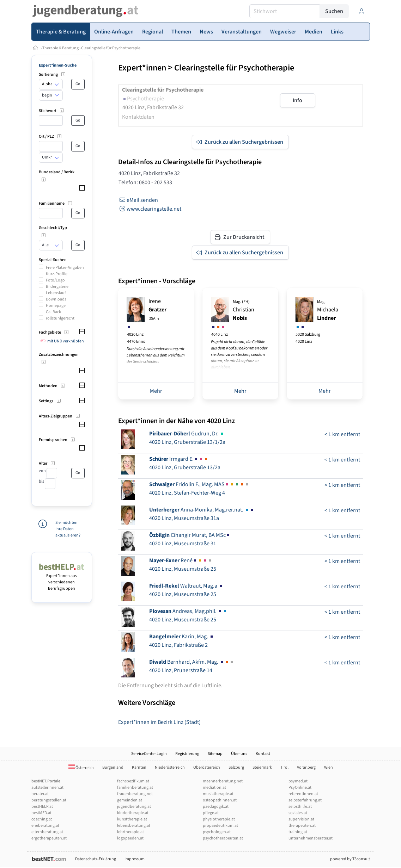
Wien (329, 767)
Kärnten (139, 767)
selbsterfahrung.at (305, 800)
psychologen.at (217, 832)
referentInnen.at (303, 794)
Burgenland (113, 767)
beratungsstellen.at (49, 800)
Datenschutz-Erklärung (96, 859)
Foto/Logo (55, 280)
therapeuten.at (302, 826)
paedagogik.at (216, 807)
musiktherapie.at (218, 794)
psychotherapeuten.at (223, 838)
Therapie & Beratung (60, 48)
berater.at (40, 794)
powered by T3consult (350, 859)
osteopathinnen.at (220, 800)
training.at (298, 832)
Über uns (239, 754)
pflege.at (211, 813)
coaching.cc (42, 819)
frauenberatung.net (135, 794)
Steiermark (262, 767)
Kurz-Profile (57, 274)
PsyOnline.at (300, 788)
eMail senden (138, 200)
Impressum (135, 859)
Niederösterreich (170, 767)
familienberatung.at (135, 788)
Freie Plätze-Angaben (65, 268)
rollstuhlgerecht (60, 318)
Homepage (56, 306)
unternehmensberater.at (311, 838)
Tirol (284, 767)
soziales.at (298, 813)
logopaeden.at (130, 838)
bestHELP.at (42, 807)
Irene (157, 309)
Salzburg (236, 767)
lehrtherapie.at (130, 832)
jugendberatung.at (134, 807)
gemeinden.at (130, 800)
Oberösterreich (207, 767)
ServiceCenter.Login (149, 754)
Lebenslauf (56, 293)
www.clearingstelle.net (150, 209)
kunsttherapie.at (132, 819)
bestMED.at (41, 813)
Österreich (81, 768)
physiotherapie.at (219, 819)
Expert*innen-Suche (58, 65)
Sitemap (215, 754)
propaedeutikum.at (220, 826)
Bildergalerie (57, 287)
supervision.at (301, 819)
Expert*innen (142, 68)
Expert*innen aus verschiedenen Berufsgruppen (62, 579)
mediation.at (214, 788)
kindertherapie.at (133, 813)
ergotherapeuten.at (49, 838)
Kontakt (263, 754)
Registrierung (187, 754)
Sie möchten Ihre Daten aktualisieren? (68, 529)
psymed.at (298, 781)
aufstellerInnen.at (47, 788)
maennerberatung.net (223, 781)
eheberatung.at (45, 826)
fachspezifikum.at (133, 781)
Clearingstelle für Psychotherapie (111, 48)
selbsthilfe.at (300, 807)
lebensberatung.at (134, 826)
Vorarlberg (306, 767)
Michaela (328, 310)
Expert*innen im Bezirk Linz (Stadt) (159, 722)
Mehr (156, 391)
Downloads (56, 299)
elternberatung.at (47, 832)
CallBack (53, 312)
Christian (244, 310)
